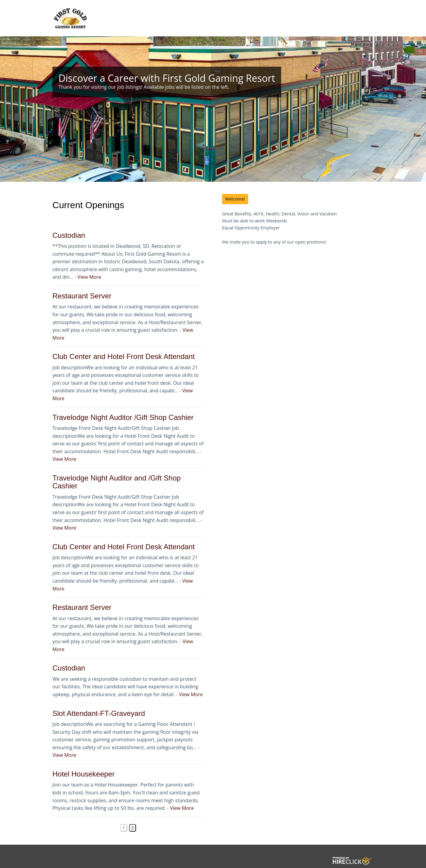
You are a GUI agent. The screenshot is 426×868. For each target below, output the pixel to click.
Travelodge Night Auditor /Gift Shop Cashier (123, 417)
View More (89, 277)
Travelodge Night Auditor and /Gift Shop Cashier (116, 482)
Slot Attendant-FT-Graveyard (99, 713)
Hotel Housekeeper (83, 774)
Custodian (69, 235)
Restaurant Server (82, 296)
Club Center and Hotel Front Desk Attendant (124, 356)
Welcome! (235, 199)
